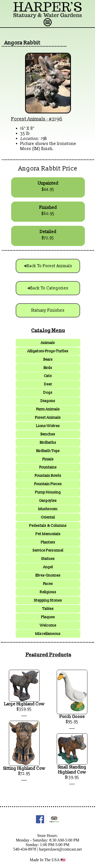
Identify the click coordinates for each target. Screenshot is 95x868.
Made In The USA (48, 860)
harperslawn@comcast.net (60, 849)
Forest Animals (28, 119)
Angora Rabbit (22, 43)
